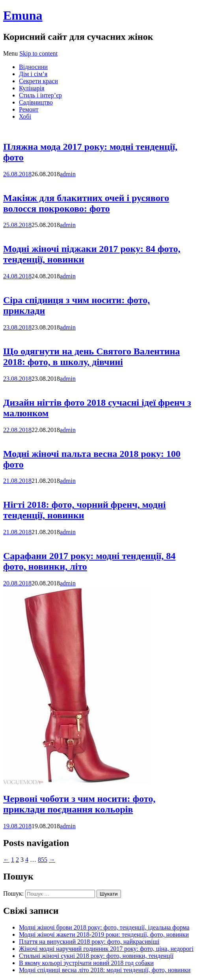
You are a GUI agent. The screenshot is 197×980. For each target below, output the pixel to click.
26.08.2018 (17, 174)
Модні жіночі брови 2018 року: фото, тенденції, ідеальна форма (104, 927)
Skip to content (38, 53)
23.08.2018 (17, 327)
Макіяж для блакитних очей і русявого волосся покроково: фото (86, 203)
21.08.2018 (17, 481)
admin (68, 174)
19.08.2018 (17, 826)
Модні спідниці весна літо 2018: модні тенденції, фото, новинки (105, 970)
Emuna (23, 15)
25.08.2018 (17, 225)
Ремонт (29, 109)
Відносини (33, 67)
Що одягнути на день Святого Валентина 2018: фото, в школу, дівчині (92, 357)
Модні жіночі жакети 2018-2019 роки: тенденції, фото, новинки (104, 934)
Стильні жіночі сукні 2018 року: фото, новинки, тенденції (96, 956)
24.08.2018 (17, 276)
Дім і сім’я (33, 74)
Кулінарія (32, 88)
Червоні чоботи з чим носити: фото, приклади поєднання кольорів (79, 804)
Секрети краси (38, 81)
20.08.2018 (17, 583)
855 (43, 860)
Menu (10, 53)
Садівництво (36, 102)
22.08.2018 (17, 430)
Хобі (25, 116)
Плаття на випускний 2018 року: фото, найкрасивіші (89, 942)
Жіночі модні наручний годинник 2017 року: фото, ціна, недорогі (106, 949)
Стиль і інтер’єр (40, 95)
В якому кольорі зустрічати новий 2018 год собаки (86, 963)
